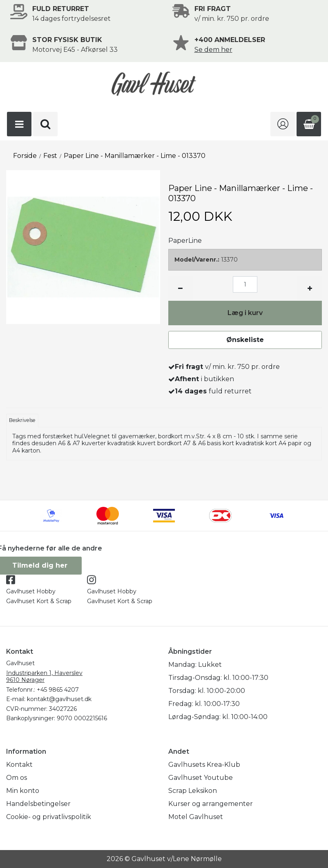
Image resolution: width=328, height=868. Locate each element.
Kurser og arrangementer (211, 804)
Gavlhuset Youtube (201, 778)
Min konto (23, 791)
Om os (17, 778)
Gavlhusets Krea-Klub (204, 765)
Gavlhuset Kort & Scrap (39, 601)
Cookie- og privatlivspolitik (49, 817)
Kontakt (19, 765)
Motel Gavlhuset (196, 817)
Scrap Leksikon (193, 791)
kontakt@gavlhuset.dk (59, 699)
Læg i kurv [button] (245, 313)
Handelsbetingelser (38, 804)
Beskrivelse (22, 420)
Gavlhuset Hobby (31, 591)
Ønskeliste (245, 340)
